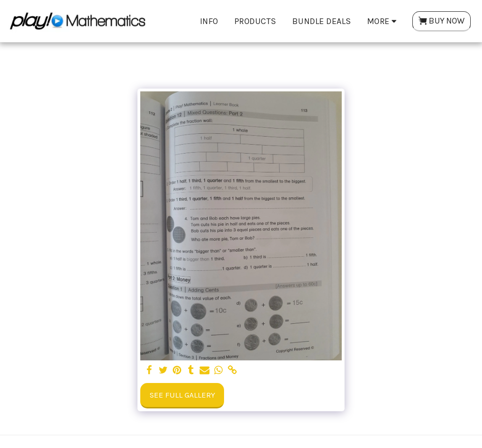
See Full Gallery (182, 395)
